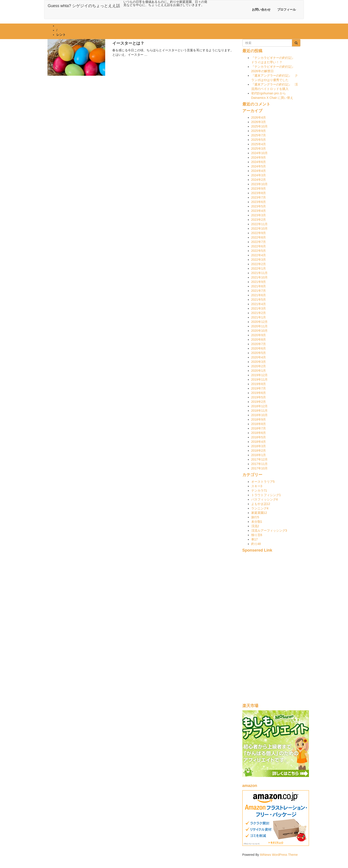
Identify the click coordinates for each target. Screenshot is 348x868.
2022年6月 (259, 246)
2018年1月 (259, 455)
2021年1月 (259, 317)
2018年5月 (259, 437)
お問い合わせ (261, 10)
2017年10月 (260, 468)
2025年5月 (259, 140)
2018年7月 (259, 428)
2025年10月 (260, 126)
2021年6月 (259, 295)
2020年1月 (259, 371)
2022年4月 (259, 255)
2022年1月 (259, 268)
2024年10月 (260, 153)
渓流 (255, 526)
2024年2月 (259, 180)
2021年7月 (259, 291)
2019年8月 (259, 384)
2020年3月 (259, 362)
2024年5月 (259, 166)
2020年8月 (259, 340)
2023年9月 (259, 189)
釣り (256, 544)
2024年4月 (259, 171)
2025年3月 (259, 149)
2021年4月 (259, 304)
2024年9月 (259, 157)
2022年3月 (259, 260)
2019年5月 (259, 397)
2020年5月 (259, 353)
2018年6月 (259, 433)
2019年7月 (259, 388)
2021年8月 (259, 286)
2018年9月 (259, 419)
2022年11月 (260, 224)
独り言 (257, 535)
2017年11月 (260, 464)
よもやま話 (261, 504)
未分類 (257, 522)
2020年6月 (259, 348)
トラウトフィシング (266, 495)
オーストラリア (263, 482)
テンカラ (259, 491)
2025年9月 (259, 131)
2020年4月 (259, 357)
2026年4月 (259, 117)
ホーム (61, 26)
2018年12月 (260, 406)
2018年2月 (259, 451)
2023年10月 (260, 184)
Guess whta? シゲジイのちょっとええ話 (84, 6)
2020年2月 (259, 366)
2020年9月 (259, 335)
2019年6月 (259, 393)
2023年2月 (259, 220)
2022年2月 (259, 264)
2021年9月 (259, 282)
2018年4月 (259, 442)
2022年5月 (259, 251)
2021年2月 (259, 313)
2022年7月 (259, 242)
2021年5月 (259, 300)
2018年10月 (260, 415)
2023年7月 (259, 197)
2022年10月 (260, 228)
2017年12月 (260, 459)
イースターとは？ (128, 43)
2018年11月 (260, 411)
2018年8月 (259, 424)
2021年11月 (260, 273)
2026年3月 (259, 122)
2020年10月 (260, 331)
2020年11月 (260, 326)
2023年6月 (259, 202)
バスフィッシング (265, 499)
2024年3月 (259, 175)
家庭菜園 (259, 513)
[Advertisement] (272, 630)
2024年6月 (259, 162)
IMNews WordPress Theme (279, 855)
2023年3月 (259, 215)
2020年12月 (260, 322)
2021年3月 (259, 308)
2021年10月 (260, 277)
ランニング (260, 508)
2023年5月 (259, 206)
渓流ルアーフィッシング (269, 530)
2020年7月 (259, 344)
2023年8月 (259, 193)
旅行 (255, 517)
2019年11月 (260, 379)
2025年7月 (259, 135)
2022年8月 (259, 237)
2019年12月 (260, 375)
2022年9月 (259, 233)
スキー (257, 486)
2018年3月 (259, 446)
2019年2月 (259, 402)
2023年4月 (259, 211)
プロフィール (287, 10)
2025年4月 (259, 144)
